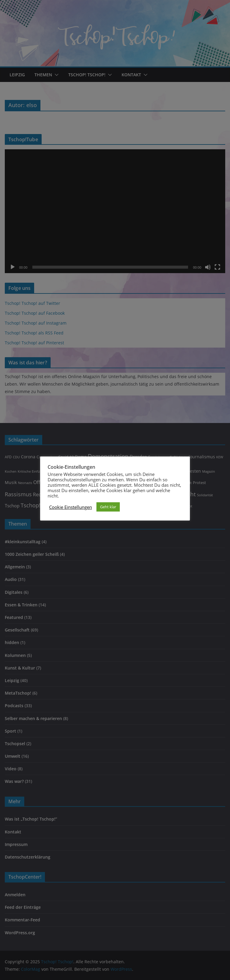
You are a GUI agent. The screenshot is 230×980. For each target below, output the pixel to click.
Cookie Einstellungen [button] (71, 507)
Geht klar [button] (108, 507)
